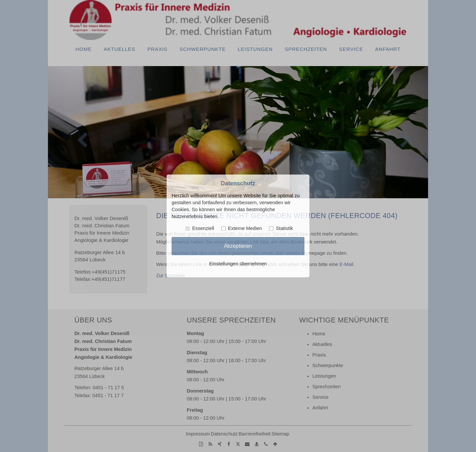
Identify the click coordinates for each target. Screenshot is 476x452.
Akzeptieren (238, 246)
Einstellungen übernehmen (238, 264)
